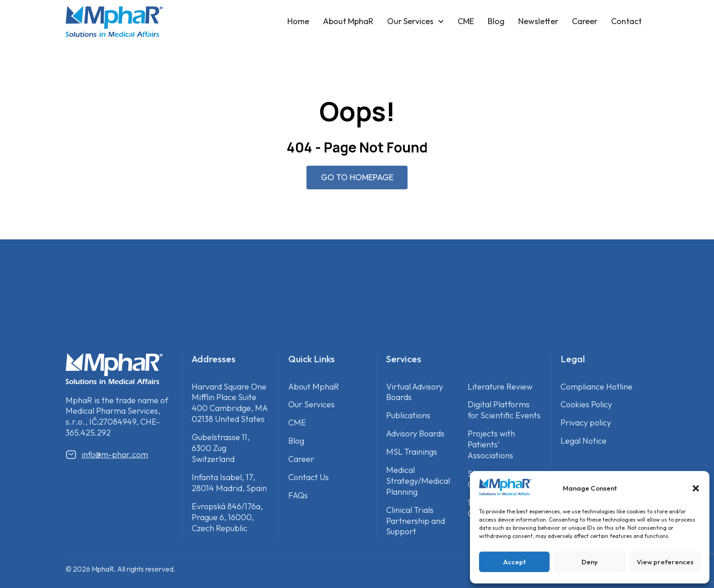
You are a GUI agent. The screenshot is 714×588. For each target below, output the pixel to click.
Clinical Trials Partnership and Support (416, 521)
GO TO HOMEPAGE (357, 177)
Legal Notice (584, 441)
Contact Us (309, 478)
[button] (696, 488)
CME (466, 21)
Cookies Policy (586, 405)
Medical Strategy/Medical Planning (418, 481)
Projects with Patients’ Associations (491, 445)
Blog (496, 21)
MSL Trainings (412, 452)
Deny (590, 562)
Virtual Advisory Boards (415, 392)
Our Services (416, 22)
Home (298, 21)
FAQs (298, 496)
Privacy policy (586, 423)
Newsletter (538, 21)
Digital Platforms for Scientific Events (504, 410)
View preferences (665, 562)
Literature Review (500, 387)
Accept (515, 562)
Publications (408, 416)
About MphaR (348, 21)
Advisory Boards (415, 434)
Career (585, 21)
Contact (626, 21)
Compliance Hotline (597, 387)
